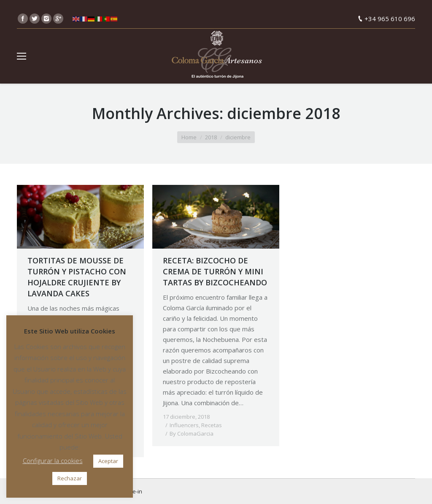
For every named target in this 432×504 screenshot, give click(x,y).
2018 (211, 137)
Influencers (184, 425)
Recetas (212, 425)
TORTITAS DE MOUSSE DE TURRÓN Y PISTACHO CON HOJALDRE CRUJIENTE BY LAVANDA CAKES (77, 277)
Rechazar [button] (70, 478)
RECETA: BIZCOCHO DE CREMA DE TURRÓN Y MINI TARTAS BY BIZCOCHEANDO (215, 271)
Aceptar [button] (108, 461)
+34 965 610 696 (390, 19)
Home (189, 137)
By (192, 434)
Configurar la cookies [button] (53, 461)
